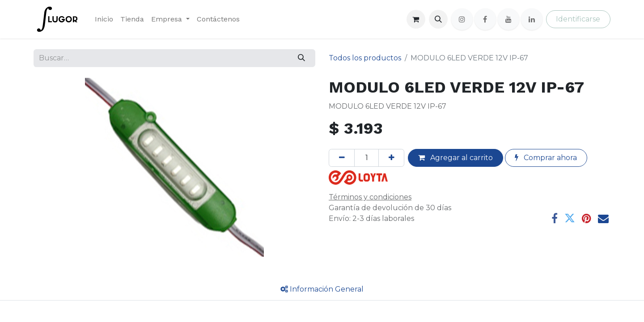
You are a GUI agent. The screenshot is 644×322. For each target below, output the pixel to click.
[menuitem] (104, 19)
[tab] (322, 289)
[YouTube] (508, 19)
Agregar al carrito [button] (455, 158)
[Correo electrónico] (603, 218)
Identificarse (578, 19)
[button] (438, 19)
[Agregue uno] (391, 158)
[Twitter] (570, 218)
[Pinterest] (587, 218)
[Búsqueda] (302, 58)
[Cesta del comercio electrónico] (416, 19)
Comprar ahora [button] (546, 158)
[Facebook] (485, 19)
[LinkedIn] (532, 19)
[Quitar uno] (342, 158)
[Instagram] (462, 19)
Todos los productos (365, 58)
